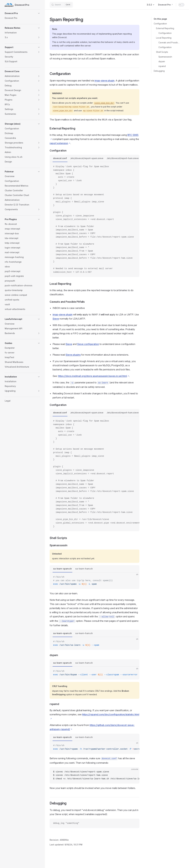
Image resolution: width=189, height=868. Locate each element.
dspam (162, 61)
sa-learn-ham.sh (84, 569)
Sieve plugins (73, 355)
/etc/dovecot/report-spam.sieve (87, 158)
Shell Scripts (162, 52)
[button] (22, 13)
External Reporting (165, 28)
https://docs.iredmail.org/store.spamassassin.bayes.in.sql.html (93, 376)
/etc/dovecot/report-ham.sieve (123, 158)
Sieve (56, 319)
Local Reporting (164, 38)
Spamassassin (165, 57)
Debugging (159, 71)
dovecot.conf (60, 158)
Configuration (160, 24)
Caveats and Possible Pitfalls (169, 42)
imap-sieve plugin (104, 81)
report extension (59, 143)
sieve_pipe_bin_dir (104, 103)
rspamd (162, 66)
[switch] (181, 5)
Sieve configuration (88, 344)
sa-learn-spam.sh (62, 569)
